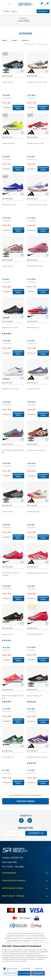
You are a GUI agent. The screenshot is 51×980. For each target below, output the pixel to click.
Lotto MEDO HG (8, 757)
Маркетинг (39, 969)
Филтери (43, 11)
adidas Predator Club (35, 143)
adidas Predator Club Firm (37, 573)
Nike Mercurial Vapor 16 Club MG (11, 574)
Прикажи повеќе (25, 801)
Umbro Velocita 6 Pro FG (37, 450)
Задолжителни (12, 969)
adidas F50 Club (8, 143)
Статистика (26, 969)
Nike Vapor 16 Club (9, 205)
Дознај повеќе (26, 21)
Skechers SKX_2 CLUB (10, 389)
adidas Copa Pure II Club (37, 82)
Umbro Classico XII (34, 696)
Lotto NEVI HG (7, 634)
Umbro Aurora (8, 82)
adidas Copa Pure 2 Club (37, 205)
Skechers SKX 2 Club (10, 328)
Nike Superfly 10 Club (35, 266)
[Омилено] (41, 4)
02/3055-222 (17, 858)
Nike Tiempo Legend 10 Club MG (13, 451)
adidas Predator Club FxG (37, 757)
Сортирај (6, 11)
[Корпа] (46, 4)
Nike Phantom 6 (33, 328)
